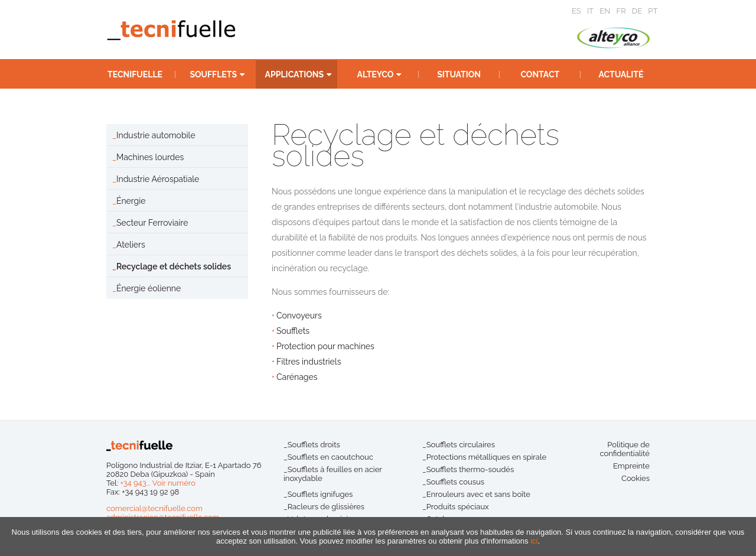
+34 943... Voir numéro (158, 483)
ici (534, 541)
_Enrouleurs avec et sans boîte (476, 494)
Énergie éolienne (149, 288)
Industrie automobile (156, 135)
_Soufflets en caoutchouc (328, 457)
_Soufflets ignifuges (318, 494)
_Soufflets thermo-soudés (468, 469)
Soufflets (293, 331)
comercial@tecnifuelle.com (154, 508)
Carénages (297, 377)
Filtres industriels (309, 362)
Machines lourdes (150, 157)
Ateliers (131, 245)
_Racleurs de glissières (324, 507)
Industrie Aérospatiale (158, 179)
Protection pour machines (325, 346)
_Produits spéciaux (456, 507)
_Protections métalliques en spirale (484, 457)
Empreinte (631, 466)
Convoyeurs (299, 316)
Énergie (131, 201)
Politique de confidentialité (625, 449)
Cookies (636, 478)
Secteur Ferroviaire (152, 223)
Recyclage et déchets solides (174, 266)
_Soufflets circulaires (459, 445)
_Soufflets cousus (453, 482)
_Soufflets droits (312, 445)
